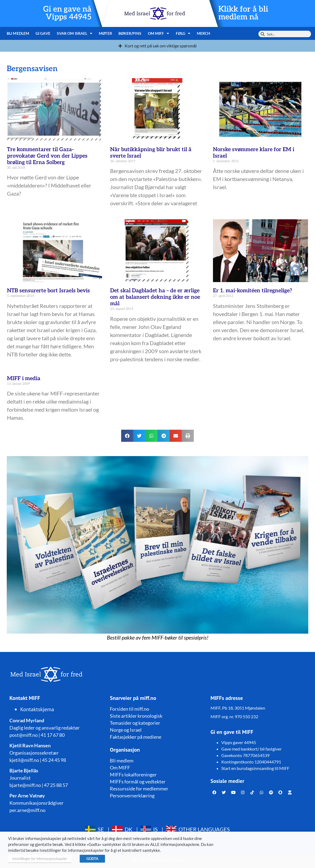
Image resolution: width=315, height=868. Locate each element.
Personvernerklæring (132, 796)
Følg (183, 33)
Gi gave (43, 33)
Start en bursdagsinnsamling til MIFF (255, 768)
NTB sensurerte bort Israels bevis (48, 291)
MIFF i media (24, 379)
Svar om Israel (75, 33)
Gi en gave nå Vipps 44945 (67, 13)
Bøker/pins (130, 33)
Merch (204, 33)
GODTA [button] (92, 859)
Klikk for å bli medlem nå (243, 13)
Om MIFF (159, 33)
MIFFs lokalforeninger (133, 775)
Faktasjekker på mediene (136, 737)
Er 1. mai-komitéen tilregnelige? (253, 291)
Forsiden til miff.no (129, 709)
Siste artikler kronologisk (136, 716)
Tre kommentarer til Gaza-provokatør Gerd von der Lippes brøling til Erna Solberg (47, 156)
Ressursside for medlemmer (139, 789)
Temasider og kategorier (135, 723)
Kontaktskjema (37, 709)
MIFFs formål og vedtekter (138, 782)
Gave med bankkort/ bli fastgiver (251, 749)
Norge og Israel (126, 730)
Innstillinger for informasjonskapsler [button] (40, 859)
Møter (105, 33)
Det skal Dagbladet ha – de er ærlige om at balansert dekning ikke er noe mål (155, 297)
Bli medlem (18, 33)
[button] (127, 436)
